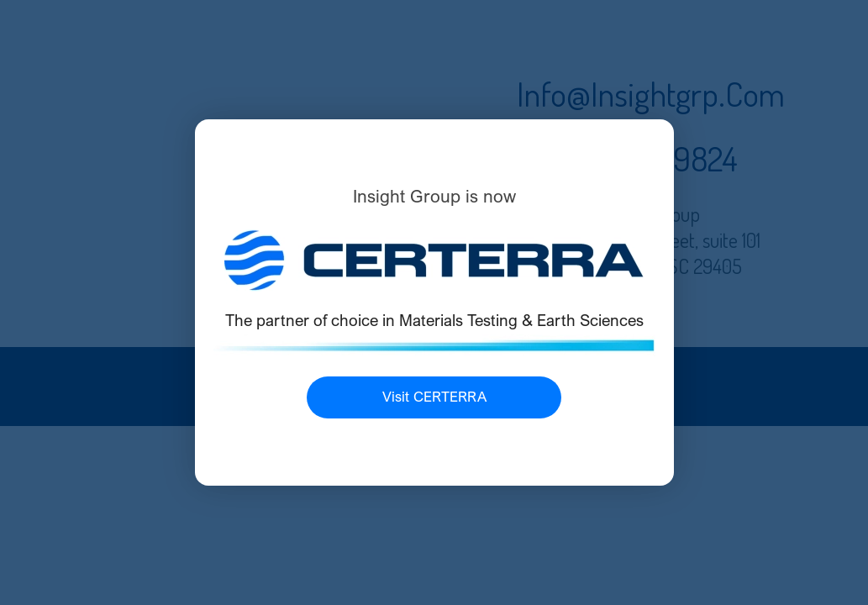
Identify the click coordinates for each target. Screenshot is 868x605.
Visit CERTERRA (434, 397)
